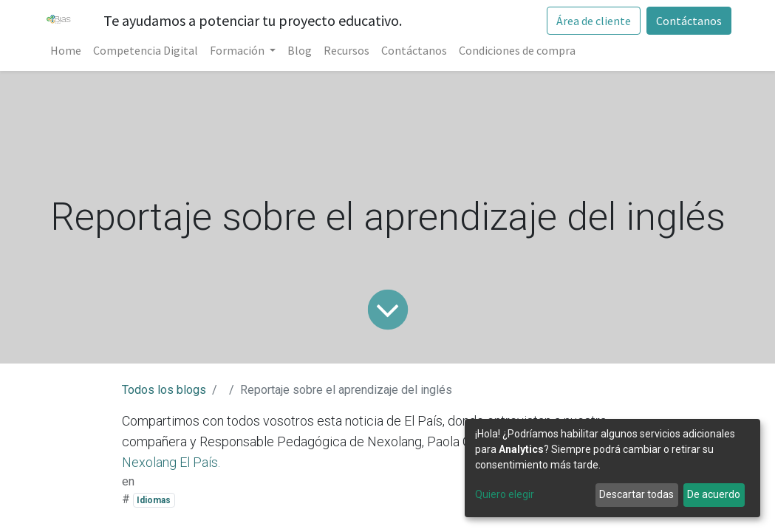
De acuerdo (714, 494)
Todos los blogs (164, 390)
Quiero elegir (505, 494)
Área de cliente (594, 21)
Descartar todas (636, 494)
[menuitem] (66, 50)
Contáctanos (689, 21)
